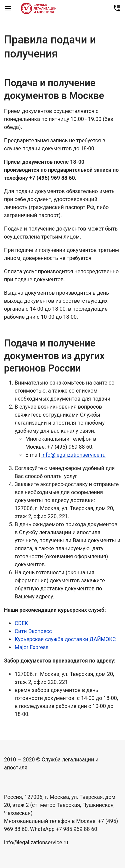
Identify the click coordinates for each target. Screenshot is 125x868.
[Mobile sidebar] (8, 8)
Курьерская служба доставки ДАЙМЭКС (65, 639)
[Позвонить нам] (117, 8)
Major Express (31, 647)
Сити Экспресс (33, 631)
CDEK (21, 623)
